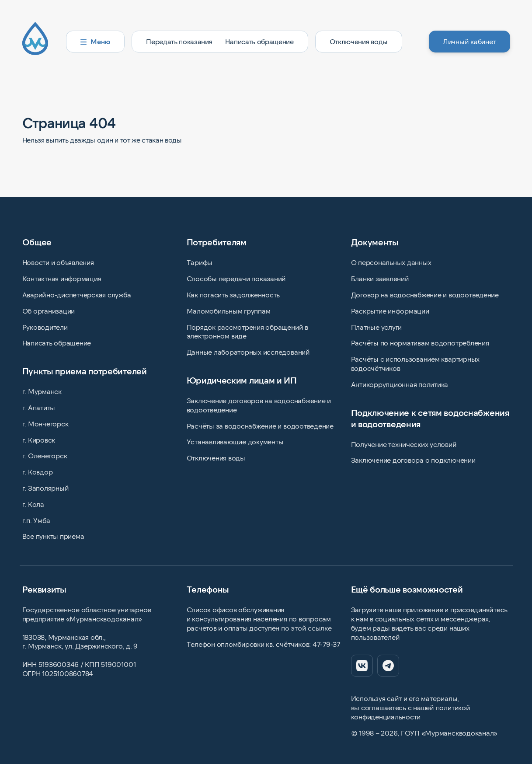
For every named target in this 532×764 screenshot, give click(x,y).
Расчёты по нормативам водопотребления (420, 343)
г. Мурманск (42, 391)
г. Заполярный (46, 488)
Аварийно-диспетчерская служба (77, 295)
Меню (96, 41)
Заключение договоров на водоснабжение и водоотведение (259, 405)
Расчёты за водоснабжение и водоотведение (260, 426)
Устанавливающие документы (235, 441)
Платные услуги (377, 327)
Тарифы (200, 262)
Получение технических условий (404, 444)
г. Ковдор (38, 472)
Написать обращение (259, 41)
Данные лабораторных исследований (248, 352)
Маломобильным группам (229, 311)
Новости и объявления (58, 262)
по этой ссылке (306, 628)
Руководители (45, 327)
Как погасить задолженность (233, 295)
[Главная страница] (41, 42)
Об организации (49, 311)
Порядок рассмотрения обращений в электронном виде (247, 331)
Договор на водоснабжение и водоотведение (425, 295)
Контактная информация (62, 278)
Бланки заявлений (380, 278)
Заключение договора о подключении (413, 460)
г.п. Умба (36, 520)
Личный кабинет (469, 41)
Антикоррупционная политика (400, 384)
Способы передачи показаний (236, 278)
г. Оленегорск (45, 455)
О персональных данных (391, 262)
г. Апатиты (39, 407)
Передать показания (179, 41)
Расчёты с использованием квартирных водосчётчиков (416, 363)
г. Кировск (39, 440)
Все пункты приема (53, 536)
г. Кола (33, 504)
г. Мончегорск (45, 424)
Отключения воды (359, 41)
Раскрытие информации (390, 311)
